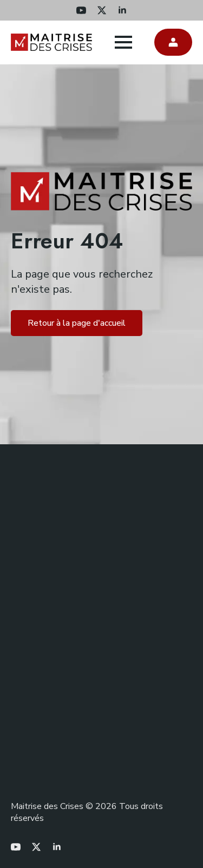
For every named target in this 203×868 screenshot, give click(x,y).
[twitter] (102, 10)
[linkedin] (122, 10)
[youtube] (81, 10)
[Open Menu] (123, 42)
